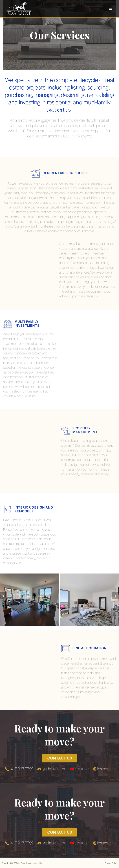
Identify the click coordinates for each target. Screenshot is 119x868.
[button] (110, 8)
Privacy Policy (111, 865)
